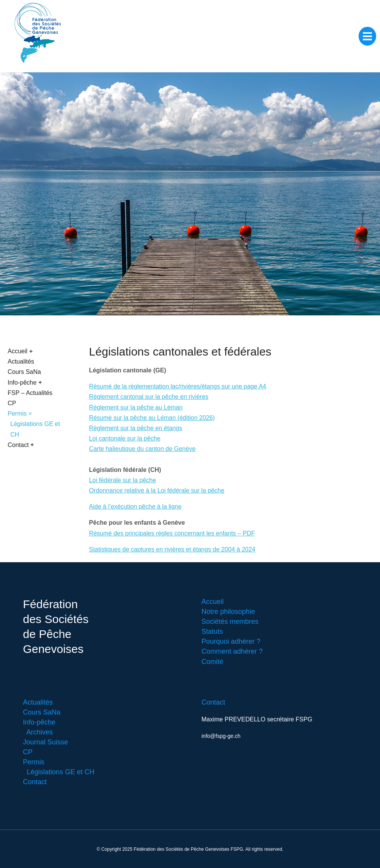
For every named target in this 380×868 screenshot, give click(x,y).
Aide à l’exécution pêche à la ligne (135, 507)
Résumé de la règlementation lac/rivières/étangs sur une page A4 (178, 386)
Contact (213, 702)
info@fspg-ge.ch (221, 736)
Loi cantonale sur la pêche (125, 438)
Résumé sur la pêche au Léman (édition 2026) (152, 418)
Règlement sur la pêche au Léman (136, 407)
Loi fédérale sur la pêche (123, 480)
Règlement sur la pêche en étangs (136, 428)
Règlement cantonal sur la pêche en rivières (149, 397)
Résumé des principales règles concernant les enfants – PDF (172, 533)
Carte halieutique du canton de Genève (142, 449)
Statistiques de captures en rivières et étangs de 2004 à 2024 (172, 549)
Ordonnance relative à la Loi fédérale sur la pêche (157, 490)
